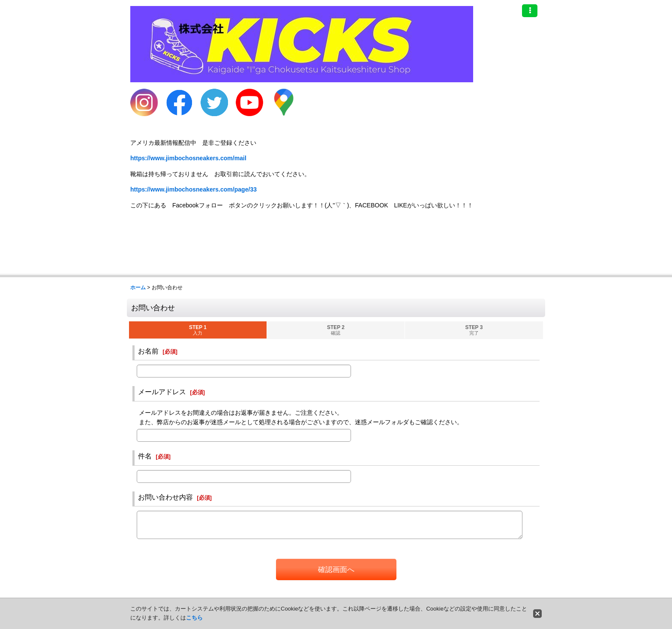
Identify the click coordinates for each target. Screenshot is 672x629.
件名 (145, 456)
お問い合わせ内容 (165, 497)
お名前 (148, 351)
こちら (194, 618)
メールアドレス (162, 392)
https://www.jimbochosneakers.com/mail (188, 158)
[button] (530, 11)
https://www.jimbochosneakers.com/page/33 (193, 189)
